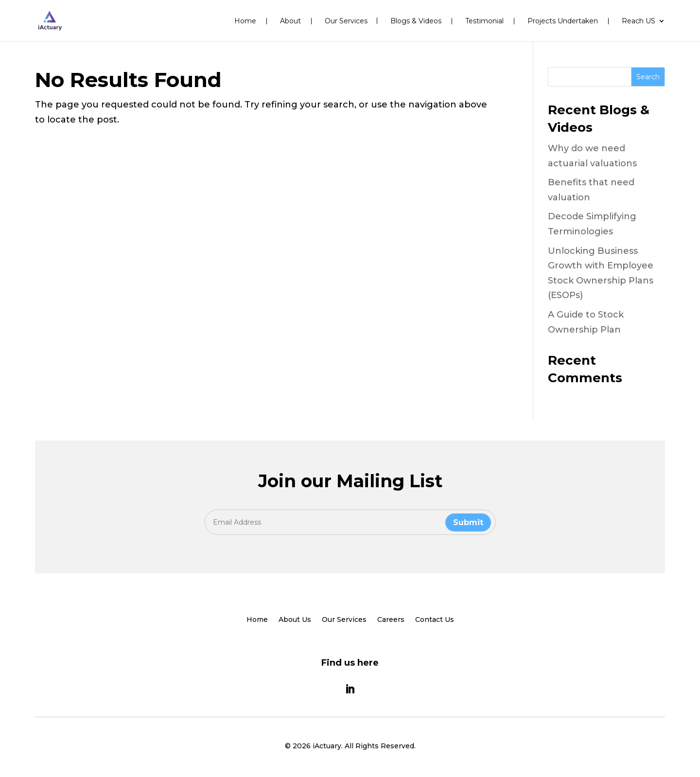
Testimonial (484, 21)
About (290, 21)
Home (245, 21)
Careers (391, 620)
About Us (295, 620)
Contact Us (435, 620)
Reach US (639, 21)
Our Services (346, 21)
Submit (468, 522)
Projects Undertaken (563, 21)
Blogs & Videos (416, 21)
